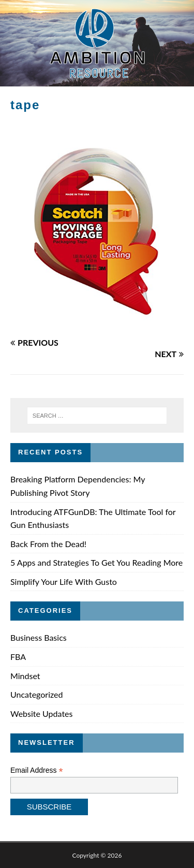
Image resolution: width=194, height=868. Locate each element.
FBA (18, 657)
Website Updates (41, 713)
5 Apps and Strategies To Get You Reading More (96, 562)
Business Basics (39, 637)
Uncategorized (37, 694)
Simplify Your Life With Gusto (64, 582)
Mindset (25, 676)
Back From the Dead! (48, 544)
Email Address (37, 770)
